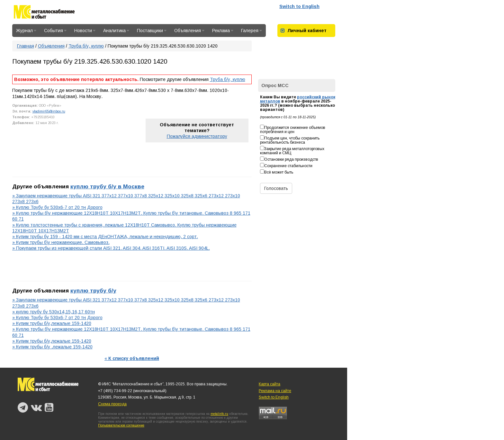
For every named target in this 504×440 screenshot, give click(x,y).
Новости (85, 31)
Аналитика (116, 31)
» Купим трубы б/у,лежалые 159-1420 (52, 323)
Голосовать (276, 188)
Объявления (189, 31)
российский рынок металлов (298, 99)
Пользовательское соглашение (121, 425)
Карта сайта (270, 384)
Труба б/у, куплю (86, 46)
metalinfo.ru (219, 414)
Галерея (252, 31)
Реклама (223, 31)
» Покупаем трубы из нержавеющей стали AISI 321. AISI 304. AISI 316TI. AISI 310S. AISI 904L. (111, 248)
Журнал (26, 31)
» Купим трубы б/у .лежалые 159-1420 (52, 347)
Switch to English (299, 6)
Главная (26, 46)
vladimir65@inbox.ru (49, 111)
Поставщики (152, 31)
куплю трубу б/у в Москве (107, 186)
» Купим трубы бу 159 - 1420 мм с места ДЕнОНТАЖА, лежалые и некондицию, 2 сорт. (105, 237)
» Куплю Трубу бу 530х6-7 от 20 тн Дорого (57, 207)
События (55, 31)
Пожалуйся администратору (197, 136)
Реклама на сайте (275, 391)
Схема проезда (112, 404)
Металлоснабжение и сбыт (44, 13)
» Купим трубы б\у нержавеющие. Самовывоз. (61, 242)
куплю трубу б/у (93, 291)
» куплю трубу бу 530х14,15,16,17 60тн (54, 312)
